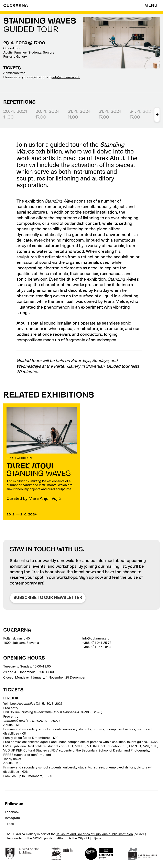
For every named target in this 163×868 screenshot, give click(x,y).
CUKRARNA (16, 6)
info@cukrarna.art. (66, 77)
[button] (148, 5)
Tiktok (9, 824)
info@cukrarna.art (96, 638)
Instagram (12, 818)
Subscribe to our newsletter (48, 598)
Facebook (12, 812)
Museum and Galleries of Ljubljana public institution (95, 834)
